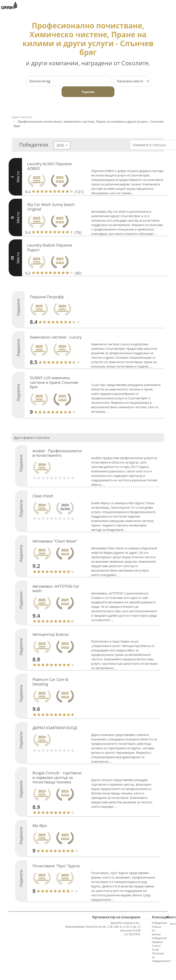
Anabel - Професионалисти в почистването (57, 453)
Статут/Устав (156, 948)
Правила (157, 942)
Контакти (172, 924)
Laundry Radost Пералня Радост (50, 247)
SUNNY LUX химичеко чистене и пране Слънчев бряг (54, 382)
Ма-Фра (40, 826)
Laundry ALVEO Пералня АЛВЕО (49, 166)
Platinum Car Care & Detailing (51, 682)
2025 (61, 145)
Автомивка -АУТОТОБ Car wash (56, 589)
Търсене (88, 92)
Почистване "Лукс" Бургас (56, 866)
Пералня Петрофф (47, 297)
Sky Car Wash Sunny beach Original (51, 207)
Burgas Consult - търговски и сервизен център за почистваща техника (57, 777)
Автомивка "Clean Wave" (55, 541)
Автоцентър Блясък (51, 634)
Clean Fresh (43, 496)
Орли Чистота (22, 117)
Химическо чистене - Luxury (56, 337)
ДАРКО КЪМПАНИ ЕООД (55, 728)
